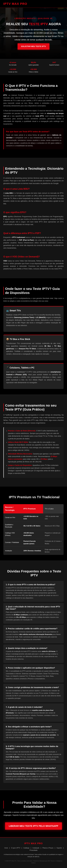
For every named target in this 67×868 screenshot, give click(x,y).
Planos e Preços (48, 848)
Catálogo (26, 848)
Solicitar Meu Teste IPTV (33, 46)
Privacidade (33, 850)
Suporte (59, 848)
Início (6, 848)
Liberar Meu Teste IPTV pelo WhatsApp (34, 826)
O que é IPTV (16, 848)
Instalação (36, 848)
